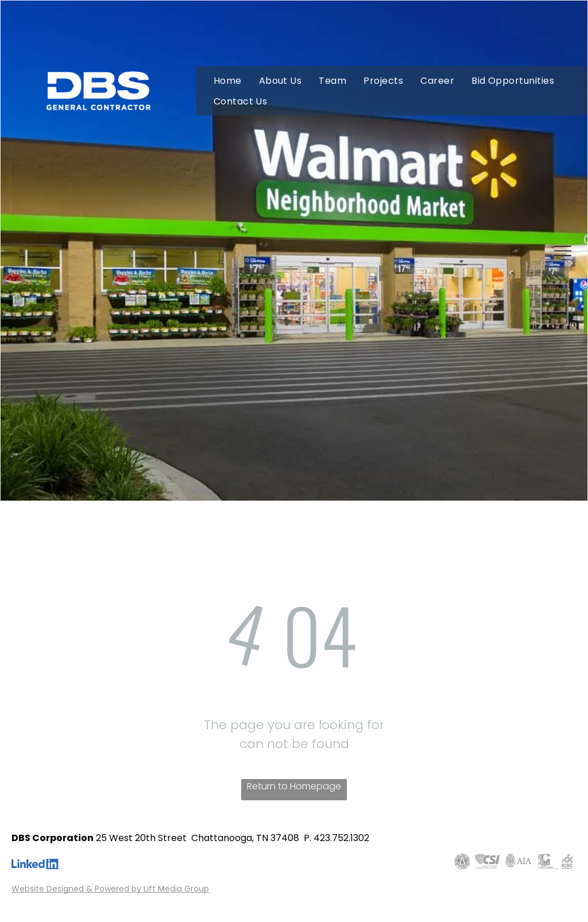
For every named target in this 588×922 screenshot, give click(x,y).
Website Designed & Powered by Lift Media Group (110, 889)
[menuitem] (228, 81)
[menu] (563, 251)
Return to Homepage (294, 786)
